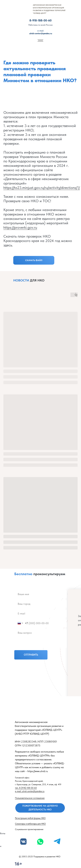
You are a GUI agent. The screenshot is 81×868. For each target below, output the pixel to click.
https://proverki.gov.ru (20, 227)
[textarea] (40, 639)
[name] (40, 594)
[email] (40, 614)
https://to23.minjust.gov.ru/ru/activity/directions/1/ (42, 188)
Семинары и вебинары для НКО (30, 824)
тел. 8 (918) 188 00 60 (26, 788)
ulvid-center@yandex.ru (41, 32)
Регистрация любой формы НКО (30, 818)
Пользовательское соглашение (30, 798)
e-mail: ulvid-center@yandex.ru (30, 791)
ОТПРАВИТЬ (31, 655)
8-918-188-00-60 (40, 20)
